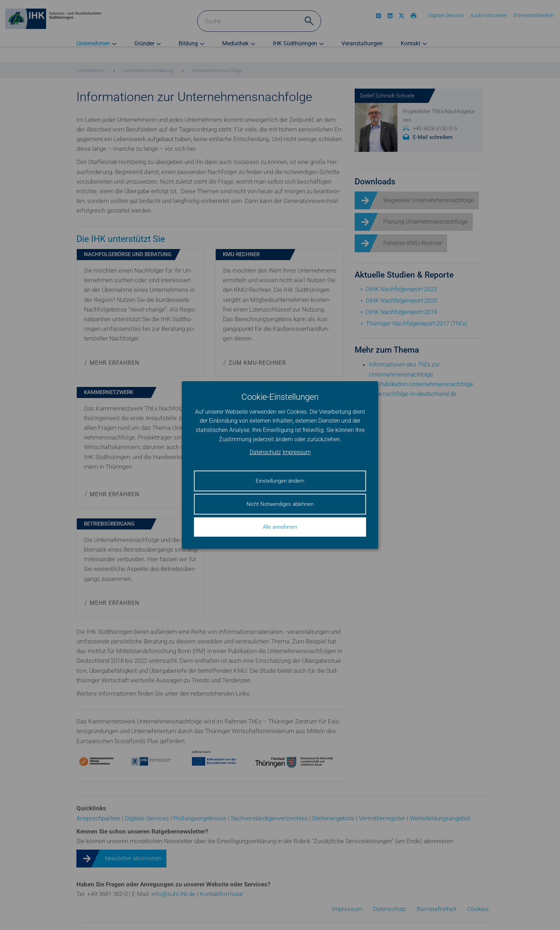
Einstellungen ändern (280, 481)
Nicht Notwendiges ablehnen (280, 504)
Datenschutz (265, 452)
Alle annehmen (280, 527)
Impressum (297, 452)
